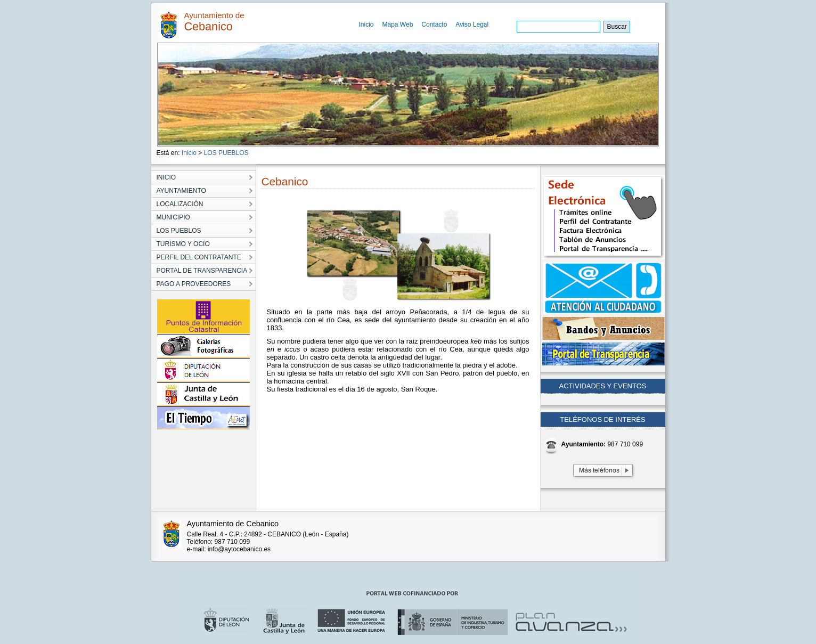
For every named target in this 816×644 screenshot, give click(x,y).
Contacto (434, 25)
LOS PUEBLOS (226, 153)
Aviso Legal (472, 25)
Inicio (366, 25)
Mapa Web (398, 25)
